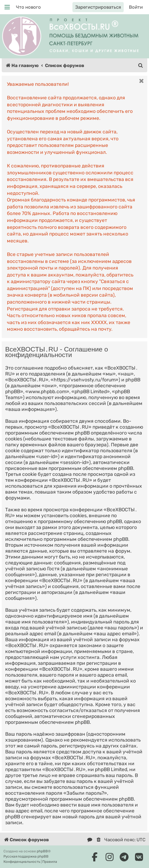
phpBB (42, 851)
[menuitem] (28, 7)
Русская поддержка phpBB (26, 857)
